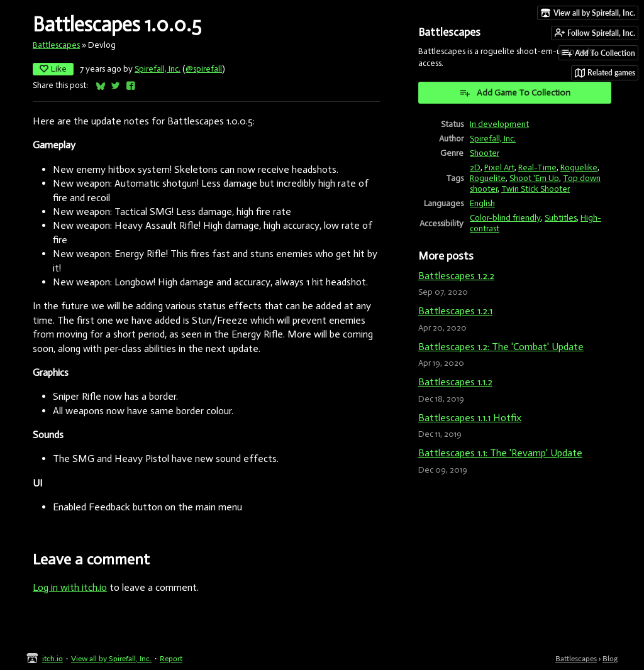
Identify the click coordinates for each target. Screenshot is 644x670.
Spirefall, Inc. (158, 69)
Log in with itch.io (70, 587)
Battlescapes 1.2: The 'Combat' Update (501, 347)
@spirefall (204, 69)
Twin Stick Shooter (536, 189)
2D (475, 167)
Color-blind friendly (505, 218)
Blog (610, 658)
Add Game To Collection (515, 92)
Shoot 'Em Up (534, 178)
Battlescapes (56, 45)
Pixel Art (499, 167)
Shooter (485, 153)
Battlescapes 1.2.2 (456, 276)
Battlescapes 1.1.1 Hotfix (470, 418)
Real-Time (537, 167)
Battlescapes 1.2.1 (455, 311)
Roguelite (488, 178)
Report (171, 658)
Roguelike (579, 167)
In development (499, 124)
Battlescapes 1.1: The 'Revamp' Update (500, 453)
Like (53, 69)
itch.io (53, 658)
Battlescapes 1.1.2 (455, 382)
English (482, 203)
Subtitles (561, 218)
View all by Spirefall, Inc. (111, 658)
